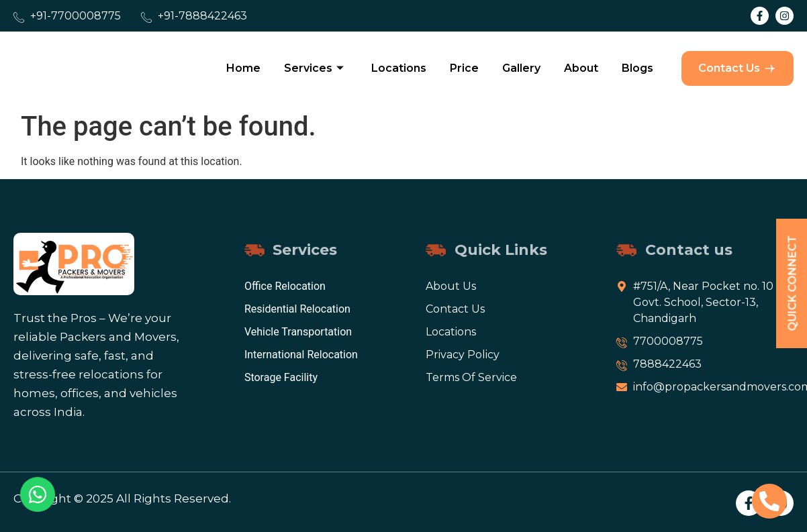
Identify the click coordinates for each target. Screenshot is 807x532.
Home (243, 68)
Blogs (637, 68)
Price (464, 68)
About (581, 68)
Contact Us (738, 68)
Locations (399, 68)
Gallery (521, 68)
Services (314, 68)
